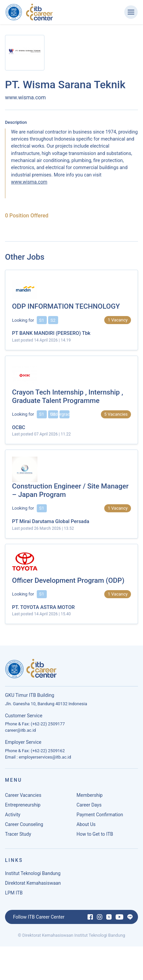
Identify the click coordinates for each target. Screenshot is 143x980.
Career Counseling (24, 826)
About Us (86, 826)
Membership (90, 797)
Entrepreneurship (23, 807)
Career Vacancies (23, 797)
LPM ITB (14, 895)
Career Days (89, 807)
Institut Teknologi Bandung (33, 875)
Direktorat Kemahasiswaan (33, 885)
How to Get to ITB (95, 836)
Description (16, 122)
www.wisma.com (29, 182)
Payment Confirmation (100, 817)
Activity (13, 817)
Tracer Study (18, 836)
